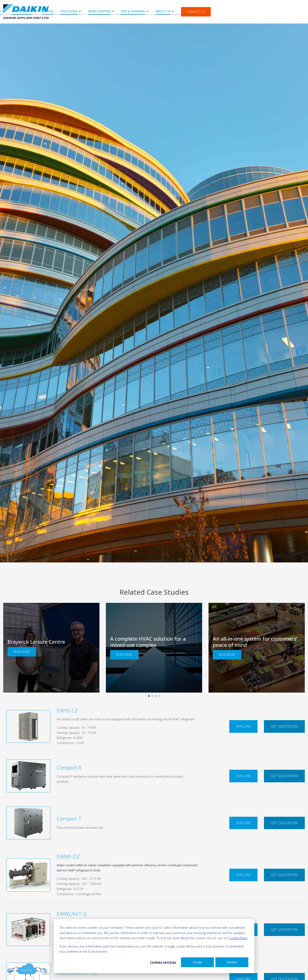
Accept (197, 962)
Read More (22, 652)
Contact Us (290, 12)
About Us (257, 11)
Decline (232, 962)
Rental (142, 11)
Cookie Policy (238, 938)
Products (87, 11)
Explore (243, 726)
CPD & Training (227, 11)
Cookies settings (163, 962)
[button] (149, 696)
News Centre (193, 11)
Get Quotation (284, 726)
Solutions (163, 11)
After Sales (116, 11)
